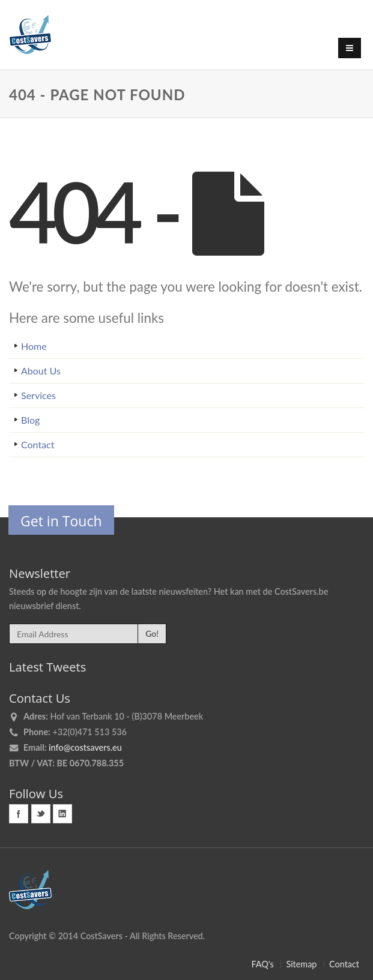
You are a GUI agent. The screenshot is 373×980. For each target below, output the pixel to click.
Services (38, 395)
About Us (41, 371)
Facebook (19, 814)
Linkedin (62, 814)
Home (34, 346)
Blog (30, 420)
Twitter (41, 814)
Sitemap (301, 964)
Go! (152, 633)
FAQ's (262, 964)
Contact (38, 444)
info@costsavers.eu (85, 747)
